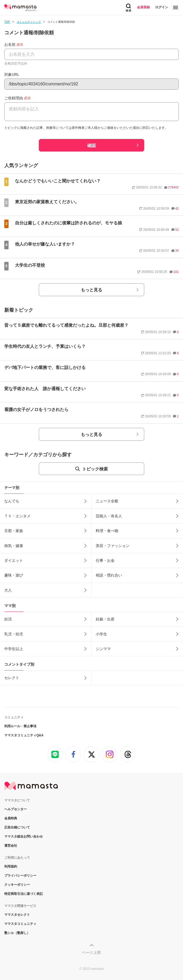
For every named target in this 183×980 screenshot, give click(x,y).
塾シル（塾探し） (17, 933)
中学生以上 (14, 649)
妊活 (8, 619)
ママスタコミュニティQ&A (24, 735)
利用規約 (11, 866)
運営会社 (11, 846)
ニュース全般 (107, 501)
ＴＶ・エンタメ (17, 516)
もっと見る (91, 290)
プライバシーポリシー (20, 876)
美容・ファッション (113, 546)
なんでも (12, 501)
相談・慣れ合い (109, 575)
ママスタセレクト (17, 915)
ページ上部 (91, 952)
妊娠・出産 (105, 619)
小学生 (101, 634)
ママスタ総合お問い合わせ (24, 836)
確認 (91, 146)
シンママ (103, 649)
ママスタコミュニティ (20, 924)
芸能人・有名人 (109, 516)
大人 (8, 590)
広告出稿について (17, 827)
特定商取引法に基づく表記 (24, 894)
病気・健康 (14, 546)
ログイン (162, 7)
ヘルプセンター (16, 809)
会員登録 (143, 7)
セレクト (12, 678)
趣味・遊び (14, 575)
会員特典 (11, 818)
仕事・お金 (105, 560)
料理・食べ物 (107, 531)
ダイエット (14, 560)
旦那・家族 (14, 531)
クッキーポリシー (17, 885)
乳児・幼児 (14, 634)
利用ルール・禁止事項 (20, 726)
